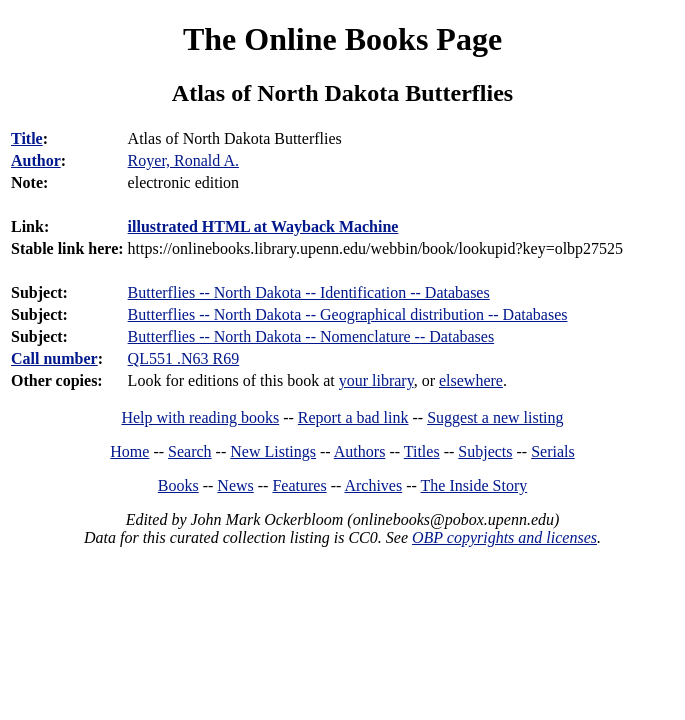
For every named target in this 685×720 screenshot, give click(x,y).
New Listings (273, 451)
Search (190, 451)
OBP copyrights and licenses (504, 537)
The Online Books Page (342, 39)
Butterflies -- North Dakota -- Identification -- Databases (309, 292)
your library (376, 380)
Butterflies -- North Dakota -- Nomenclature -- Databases (311, 336)
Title (27, 138)
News (235, 485)
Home (129, 451)
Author (36, 160)
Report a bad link (353, 417)
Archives (373, 485)
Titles (422, 451)
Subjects (485, 451)
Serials (553, 451)
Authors (360, 451)
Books (178, 485)
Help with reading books (200, 417)
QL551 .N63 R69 (184, 358)
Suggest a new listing (495, 417)
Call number (54, 358)
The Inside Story (474, 485)
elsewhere (471, 380)
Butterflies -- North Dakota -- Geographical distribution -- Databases (348, 314)
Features (299, 485)
